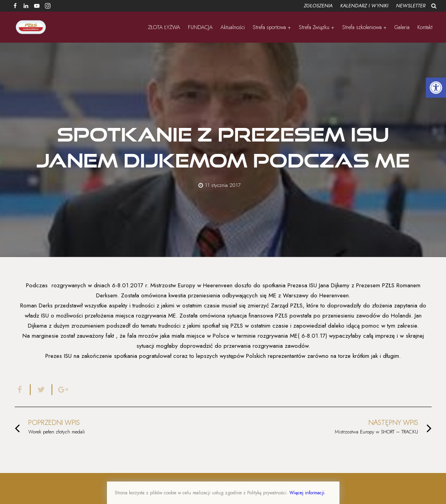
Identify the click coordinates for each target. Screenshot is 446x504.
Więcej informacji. (308, 493)
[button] (436, 88)
